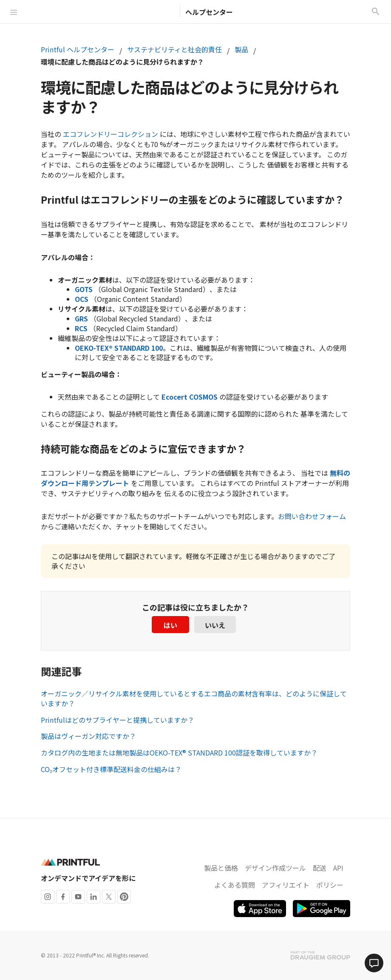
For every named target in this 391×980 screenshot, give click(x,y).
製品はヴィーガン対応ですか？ (88, 736)
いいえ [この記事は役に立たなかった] (215, 625)
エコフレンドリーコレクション (110, 134)
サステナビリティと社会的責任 (174, 49)
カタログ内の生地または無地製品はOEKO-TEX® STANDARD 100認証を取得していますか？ (179, 753)
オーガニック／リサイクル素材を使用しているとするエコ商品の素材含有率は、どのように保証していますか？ (194, 698)
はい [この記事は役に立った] (170, 625)
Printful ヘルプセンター (78, 49)
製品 (241, 49)
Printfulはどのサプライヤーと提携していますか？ (118, 720)
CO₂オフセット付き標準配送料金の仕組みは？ (111, 769)
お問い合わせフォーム (312, 516)
